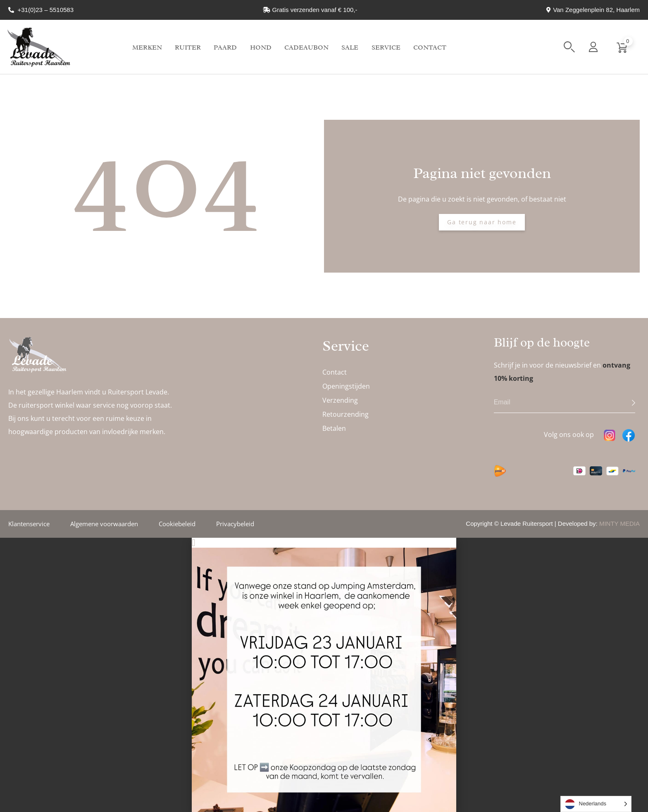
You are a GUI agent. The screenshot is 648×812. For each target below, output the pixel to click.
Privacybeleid (235, 524)
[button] (569, 47)
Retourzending (345, 414)
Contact (430, 47)
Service (386, 47)
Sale (350, 47)
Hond (261, 47)
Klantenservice (29, 524)
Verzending (340, 400)
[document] (324, 675)
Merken (147, 47)
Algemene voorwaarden (104, 524)
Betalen (334, 428)
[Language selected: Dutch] (596, 804)
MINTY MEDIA (619, 524)
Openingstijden (346, 386)
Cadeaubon (306, 47)
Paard (225, 47)
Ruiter (188, 47)
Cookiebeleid (177, 524)
